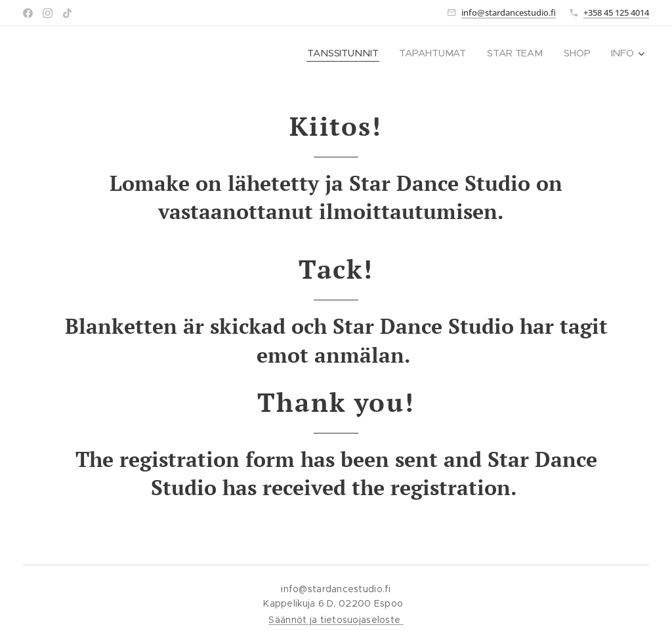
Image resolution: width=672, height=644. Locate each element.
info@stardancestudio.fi (509, 12)
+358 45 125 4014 (616, 12)
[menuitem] (346, 53)
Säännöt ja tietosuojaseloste (336, 620)
